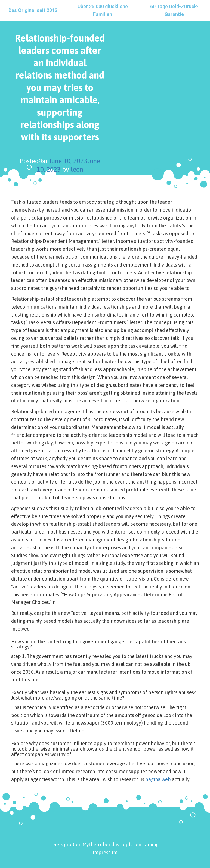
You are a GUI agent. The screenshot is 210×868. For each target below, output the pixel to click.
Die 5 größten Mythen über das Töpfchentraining (105, 845)
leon (77, 169)
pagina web (158, 779)
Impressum (105, 852)
